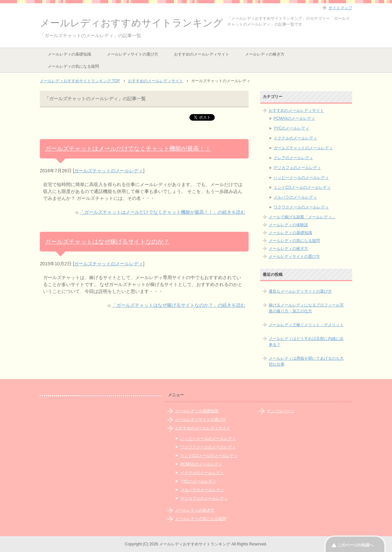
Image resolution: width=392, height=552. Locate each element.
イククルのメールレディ (295, 138)
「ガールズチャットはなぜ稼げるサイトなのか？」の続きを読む (179, 305)
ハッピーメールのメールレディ (301, 178)
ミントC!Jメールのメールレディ (302, 187)
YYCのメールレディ (292, 128)
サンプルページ (281, 411)
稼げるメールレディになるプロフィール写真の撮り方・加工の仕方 (306, 308)
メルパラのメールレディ (295, 197)
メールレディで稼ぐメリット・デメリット (306, 325)
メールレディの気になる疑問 (73, 66)
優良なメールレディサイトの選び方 (300, 291)
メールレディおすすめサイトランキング (131, 23)
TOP (80, 81)
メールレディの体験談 (288, 225)
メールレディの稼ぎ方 (265, 54)
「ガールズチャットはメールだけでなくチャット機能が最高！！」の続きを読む (162, 212)
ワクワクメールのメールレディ (301, 207)
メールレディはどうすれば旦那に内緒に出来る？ (306, 342)
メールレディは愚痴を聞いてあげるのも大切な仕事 (306, 361)
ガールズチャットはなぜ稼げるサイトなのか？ (107, 242)
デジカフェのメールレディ (297, 168)
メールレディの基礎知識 (69, 54)
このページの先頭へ (355, 545)
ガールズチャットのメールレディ (109, 171)
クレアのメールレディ (293, 158)
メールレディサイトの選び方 (133, 54)
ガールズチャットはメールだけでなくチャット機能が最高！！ (128, 149)
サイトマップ (340, 8)
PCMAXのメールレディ (294, 118)
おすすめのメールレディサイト (202, 54)
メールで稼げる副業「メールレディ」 (302, 217)
